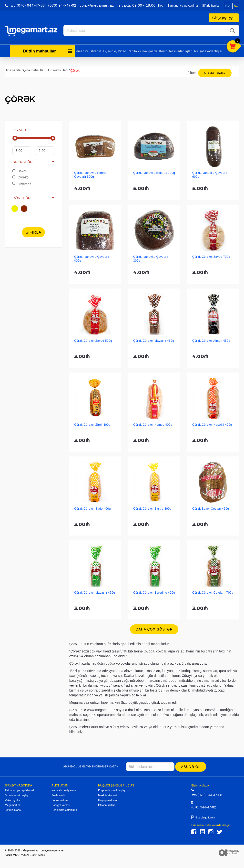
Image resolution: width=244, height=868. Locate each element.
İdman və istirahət (88, 51)
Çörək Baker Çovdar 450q (211, 508)
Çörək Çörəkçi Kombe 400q (153, 424)
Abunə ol (191, 766)
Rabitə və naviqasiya (143, 51)
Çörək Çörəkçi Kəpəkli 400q (212, 424)
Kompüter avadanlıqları (176, 51)
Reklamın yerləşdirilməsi (19, 790)
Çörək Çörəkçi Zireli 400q (92, 424)
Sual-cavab (58, 795)
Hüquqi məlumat (108, 800)
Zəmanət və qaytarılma (183, 6)
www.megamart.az (101, 709)
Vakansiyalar (12, 800)
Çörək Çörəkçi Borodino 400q (154, 592)
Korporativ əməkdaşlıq (111, 790)
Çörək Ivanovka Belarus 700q (154, 172)
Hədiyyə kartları (61, 805)
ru (228, 6)
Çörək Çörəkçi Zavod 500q (93, 340)
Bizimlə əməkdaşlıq (16, 795)
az (236, 6)
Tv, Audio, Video (114, 51)
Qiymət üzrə (215, 72)
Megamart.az (13, 805)
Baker (19, 171)
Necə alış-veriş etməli (64, 790)
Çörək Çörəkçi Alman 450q (211, 340)
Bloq (160, 6)
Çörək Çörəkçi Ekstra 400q (152, 508)
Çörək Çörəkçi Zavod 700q (211, 256)
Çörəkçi (21, 177)
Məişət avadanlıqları (209, 51)
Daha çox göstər (154, 629)
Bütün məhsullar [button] (48, 51)
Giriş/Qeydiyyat (224, 18)
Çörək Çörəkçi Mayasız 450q (154, 340)
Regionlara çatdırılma (64, 809)
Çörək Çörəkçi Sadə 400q (92, 508)
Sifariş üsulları (211, 6)
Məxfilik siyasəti (107, 795)
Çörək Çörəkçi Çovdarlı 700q (213, 592)
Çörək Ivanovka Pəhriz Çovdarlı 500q (90, 174)
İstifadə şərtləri (107, 805)
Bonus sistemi (60, 800)
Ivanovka (22, 183)
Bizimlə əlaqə (13, 809)
